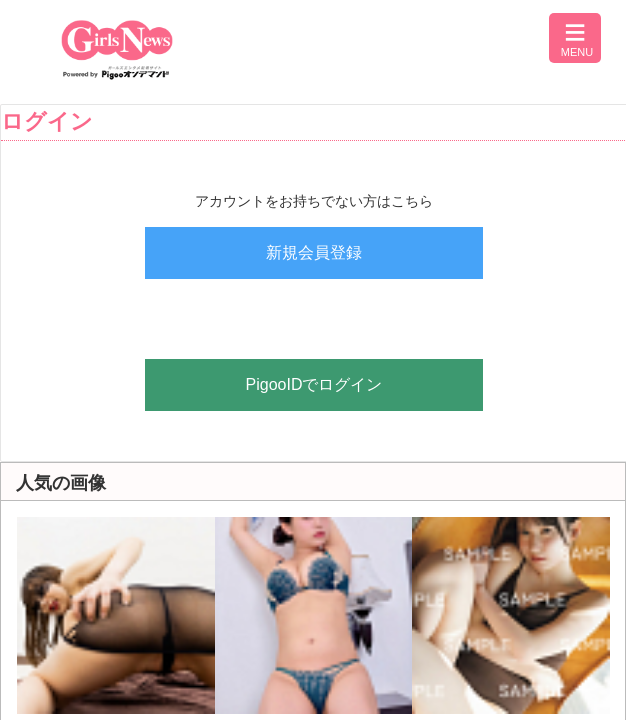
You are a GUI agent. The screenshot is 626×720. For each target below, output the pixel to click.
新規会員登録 (314, 252)
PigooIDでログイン (314, 384)
